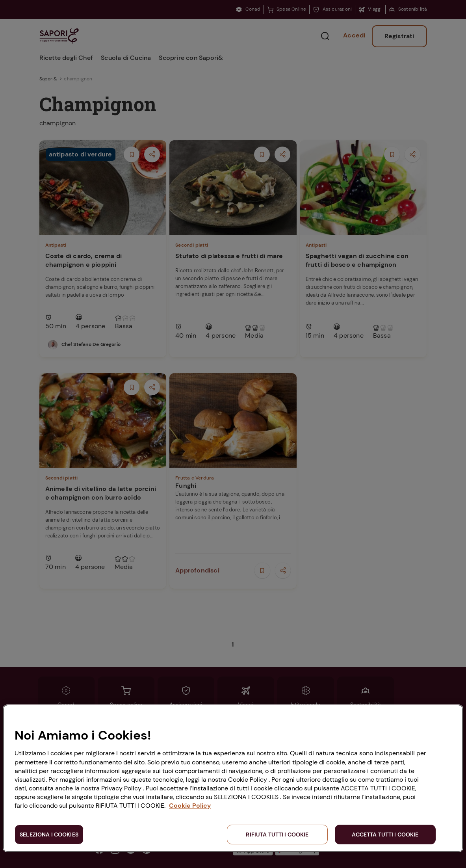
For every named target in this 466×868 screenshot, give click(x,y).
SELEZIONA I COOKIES (49, 835)
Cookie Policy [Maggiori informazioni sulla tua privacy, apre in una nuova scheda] (190, 806)
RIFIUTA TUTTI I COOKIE (277, 835)
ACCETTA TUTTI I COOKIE (385, 835)
